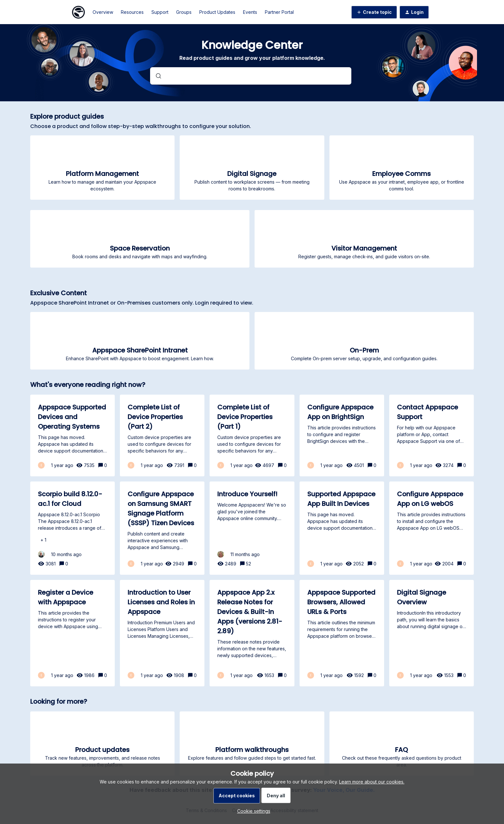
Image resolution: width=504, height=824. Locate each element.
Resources (132, 12)
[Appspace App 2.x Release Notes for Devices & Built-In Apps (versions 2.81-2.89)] (252, 633)
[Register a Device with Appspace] (72, 633)
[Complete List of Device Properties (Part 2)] (162, 435)
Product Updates (217, 12)
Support (160, 12)
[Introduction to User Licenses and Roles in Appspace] (162, 633)
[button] (252, 811)
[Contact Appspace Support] (432, 435)
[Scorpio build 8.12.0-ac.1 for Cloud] (72, 528)
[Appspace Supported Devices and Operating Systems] (72, 435)
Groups (184, 12)
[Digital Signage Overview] (432, 633)
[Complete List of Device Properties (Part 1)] (252, 435)
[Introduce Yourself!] (252, 528)
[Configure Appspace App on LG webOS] (432, 528)
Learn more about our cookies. (372, 782)
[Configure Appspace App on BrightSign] (342, 435)
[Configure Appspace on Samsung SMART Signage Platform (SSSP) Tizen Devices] (162, 528)
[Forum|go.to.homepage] (78, 12)
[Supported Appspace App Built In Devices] (342, 528)
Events (250, 12)
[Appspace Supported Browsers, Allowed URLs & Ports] (342, 633)
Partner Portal (279, 12)
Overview (103, 12)
